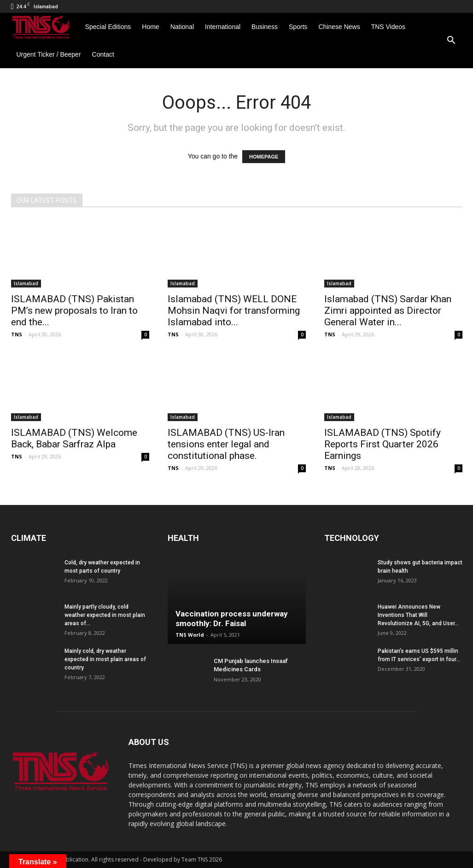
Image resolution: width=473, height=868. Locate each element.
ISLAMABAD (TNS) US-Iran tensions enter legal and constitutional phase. (226, 444)
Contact (103, 54)
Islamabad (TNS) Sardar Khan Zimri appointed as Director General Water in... (388, 311)
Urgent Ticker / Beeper (49, 54)
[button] (451, 41)
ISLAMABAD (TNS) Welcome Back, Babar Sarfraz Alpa (74, 438)
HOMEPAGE (264, 157)
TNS (17, 334)
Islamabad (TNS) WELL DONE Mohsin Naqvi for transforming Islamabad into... (234, 311)
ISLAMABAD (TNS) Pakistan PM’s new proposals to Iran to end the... (74, 311)
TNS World (190, 635)
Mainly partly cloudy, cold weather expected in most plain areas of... (105, 615)
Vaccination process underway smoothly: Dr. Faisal (232, 619)
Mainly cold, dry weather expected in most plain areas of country (105, 659)
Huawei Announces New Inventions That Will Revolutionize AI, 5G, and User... (418, 615)
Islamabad (26, 283)
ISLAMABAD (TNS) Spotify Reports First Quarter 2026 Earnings (382, 444)
